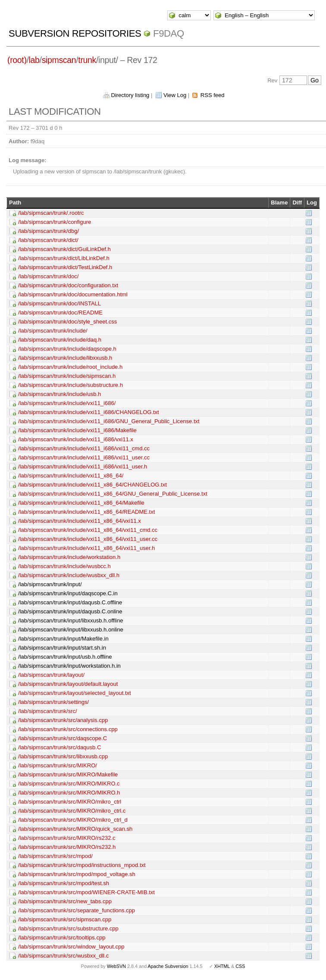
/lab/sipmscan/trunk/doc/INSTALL (60, 303)
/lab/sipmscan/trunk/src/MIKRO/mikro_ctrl (70, 802)
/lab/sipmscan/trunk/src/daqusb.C (60, 747)
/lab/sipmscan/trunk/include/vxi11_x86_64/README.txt (86, 512)
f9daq (169, 33)
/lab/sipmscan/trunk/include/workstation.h (69, 557)
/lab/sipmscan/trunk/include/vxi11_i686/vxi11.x (76, 439)
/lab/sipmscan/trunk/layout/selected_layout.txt (75, 693)
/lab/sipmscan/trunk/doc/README (60, 313)
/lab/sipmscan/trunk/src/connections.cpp (68, 729)
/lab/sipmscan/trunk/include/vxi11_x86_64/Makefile (81, 503)
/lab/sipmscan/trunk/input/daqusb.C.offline (70, 602)
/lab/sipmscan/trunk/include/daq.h (60, 340)
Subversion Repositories (75, 33)
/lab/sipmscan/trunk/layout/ (51, 675)
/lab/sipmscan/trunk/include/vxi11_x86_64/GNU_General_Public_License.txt (113, 494)
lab (34, 60)
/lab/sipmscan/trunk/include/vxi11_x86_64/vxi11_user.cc (88, 539)
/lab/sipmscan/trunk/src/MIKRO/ (58, 765)
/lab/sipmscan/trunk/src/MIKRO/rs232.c (67, 838)
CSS (240, 966)
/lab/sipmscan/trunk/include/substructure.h (71, 385)
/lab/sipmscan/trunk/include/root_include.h (70, 367)
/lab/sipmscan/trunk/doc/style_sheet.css (67, 322)
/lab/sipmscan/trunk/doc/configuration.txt (68, 285)
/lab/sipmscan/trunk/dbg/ (49, 231)
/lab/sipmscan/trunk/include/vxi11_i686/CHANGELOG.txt (89, 412)
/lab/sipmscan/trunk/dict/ (48, 240)
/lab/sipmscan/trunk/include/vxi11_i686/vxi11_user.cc (84, 457)
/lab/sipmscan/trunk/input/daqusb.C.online (70, 611)
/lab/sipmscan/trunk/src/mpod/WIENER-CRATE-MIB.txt (86, 892)
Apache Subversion (168, 966)
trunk (87, 60)
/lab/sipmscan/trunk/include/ (53, 331)
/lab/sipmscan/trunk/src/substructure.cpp (68, 928)
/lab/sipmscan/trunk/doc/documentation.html (73, 294)
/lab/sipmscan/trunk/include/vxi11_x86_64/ (71, 476)
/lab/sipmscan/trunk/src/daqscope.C (63, 738)
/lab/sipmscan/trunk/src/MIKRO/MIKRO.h (69, 793)
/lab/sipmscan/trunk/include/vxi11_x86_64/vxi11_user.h (86, 548)
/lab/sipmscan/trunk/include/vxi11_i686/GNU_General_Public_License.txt (109, 421)
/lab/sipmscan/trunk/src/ (48, 711)
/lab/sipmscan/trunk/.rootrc (51, 213)
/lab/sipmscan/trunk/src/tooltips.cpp (62, 938)
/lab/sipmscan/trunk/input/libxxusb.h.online (71, 630)
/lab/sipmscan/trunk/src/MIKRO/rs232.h (67, 847)
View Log (175, 95)
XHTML (222, 966)
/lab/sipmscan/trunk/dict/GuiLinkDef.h (64, 249)
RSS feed (213, 95)
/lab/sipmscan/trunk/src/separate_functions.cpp (77, 910)
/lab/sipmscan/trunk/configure (55, 222)
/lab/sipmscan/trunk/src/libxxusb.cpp (63, 756)
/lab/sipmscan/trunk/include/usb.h (60, 394)
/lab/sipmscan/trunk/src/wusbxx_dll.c (63, 956)
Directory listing (130, 95)
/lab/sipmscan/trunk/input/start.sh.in (62, 648)
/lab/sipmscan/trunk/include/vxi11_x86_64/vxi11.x (80, 521)
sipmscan (59, 60)
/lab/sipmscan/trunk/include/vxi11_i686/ (67, 403)
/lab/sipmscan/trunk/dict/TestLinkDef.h (65, 267)
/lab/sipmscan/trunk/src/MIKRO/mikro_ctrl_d (73, 820)
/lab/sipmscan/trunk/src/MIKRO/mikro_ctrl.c (72, 811)
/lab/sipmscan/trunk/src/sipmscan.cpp (65, 919)
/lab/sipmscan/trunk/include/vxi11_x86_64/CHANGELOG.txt (92, 485)
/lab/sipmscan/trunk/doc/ (48, 276)
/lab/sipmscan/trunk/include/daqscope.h (67, 349)
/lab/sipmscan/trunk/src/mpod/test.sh (64, 883)
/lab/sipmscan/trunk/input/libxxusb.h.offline (71, 620)
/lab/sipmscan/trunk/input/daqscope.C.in (68, 593)
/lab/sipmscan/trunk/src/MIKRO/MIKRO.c (69, 784)
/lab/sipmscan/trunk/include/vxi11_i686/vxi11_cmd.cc (84, 448)
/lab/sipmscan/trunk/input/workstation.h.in (69, 666)
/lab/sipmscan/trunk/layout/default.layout (68, 684)
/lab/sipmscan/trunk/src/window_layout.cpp (71, 947)
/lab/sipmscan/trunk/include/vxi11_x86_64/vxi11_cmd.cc (88, 530)
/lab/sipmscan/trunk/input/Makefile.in (63, 639)
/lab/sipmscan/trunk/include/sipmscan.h (67, 376)
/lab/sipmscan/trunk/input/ (50, 584)
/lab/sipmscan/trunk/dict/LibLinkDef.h (64, 258)
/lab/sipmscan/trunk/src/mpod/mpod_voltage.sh (77, 874)
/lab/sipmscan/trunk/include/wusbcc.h (64, 566)
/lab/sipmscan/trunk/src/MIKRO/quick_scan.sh (75, 829)
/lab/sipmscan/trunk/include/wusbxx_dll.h (69, 575)
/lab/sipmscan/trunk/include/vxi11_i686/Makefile (77, 430)
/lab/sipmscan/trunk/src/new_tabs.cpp (65, 901)
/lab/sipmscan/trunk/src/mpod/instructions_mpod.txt (82, 865)
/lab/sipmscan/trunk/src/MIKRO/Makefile (68, 774)
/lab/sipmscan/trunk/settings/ (53, 702)
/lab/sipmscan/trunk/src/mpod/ (55, 856)
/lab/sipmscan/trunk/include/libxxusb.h (65, 358)
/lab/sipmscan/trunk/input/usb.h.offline (65, 657)
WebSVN (116, 966)
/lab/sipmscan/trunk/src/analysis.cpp (63, 720)
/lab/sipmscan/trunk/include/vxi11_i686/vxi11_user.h (83, 466)
